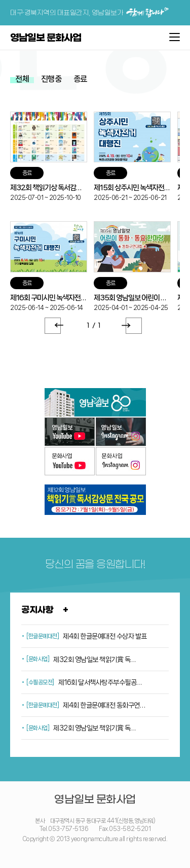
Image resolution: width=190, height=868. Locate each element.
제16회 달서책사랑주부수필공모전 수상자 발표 (101, 682)
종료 (80, 79)
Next (134, 326)
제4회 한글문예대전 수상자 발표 (105, 636)
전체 (22, 79)
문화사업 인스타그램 (121, 461)
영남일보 (95, 402)
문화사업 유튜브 (70, 461)
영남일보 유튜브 (70, 432)
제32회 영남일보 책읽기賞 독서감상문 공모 (96, 728)
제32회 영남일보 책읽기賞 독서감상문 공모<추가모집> (96, 659)
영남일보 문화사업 (46, 38)
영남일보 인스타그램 (121, 432)
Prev (53, 326)
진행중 (51, 79)
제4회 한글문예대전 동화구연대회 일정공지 (106, 705)
